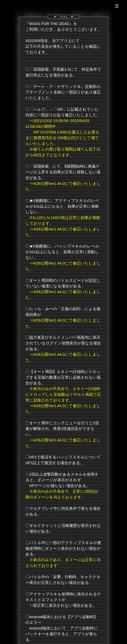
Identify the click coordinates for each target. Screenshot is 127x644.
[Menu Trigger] (117, 6)
